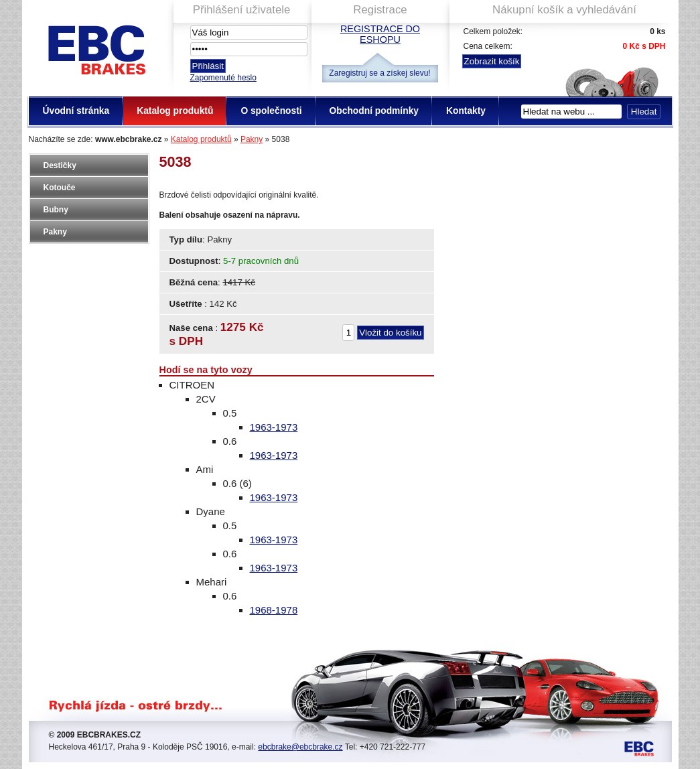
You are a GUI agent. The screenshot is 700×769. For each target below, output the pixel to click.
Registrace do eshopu (380, 34)
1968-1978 (274, 610)
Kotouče (60, 188)
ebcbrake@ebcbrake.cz (300, 747)
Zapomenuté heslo (223, 78)
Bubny (56, 210)
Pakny (252, 139)
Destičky (60, 165)
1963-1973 (274, 427)
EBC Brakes (96, 47)
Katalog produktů (201, 139)
